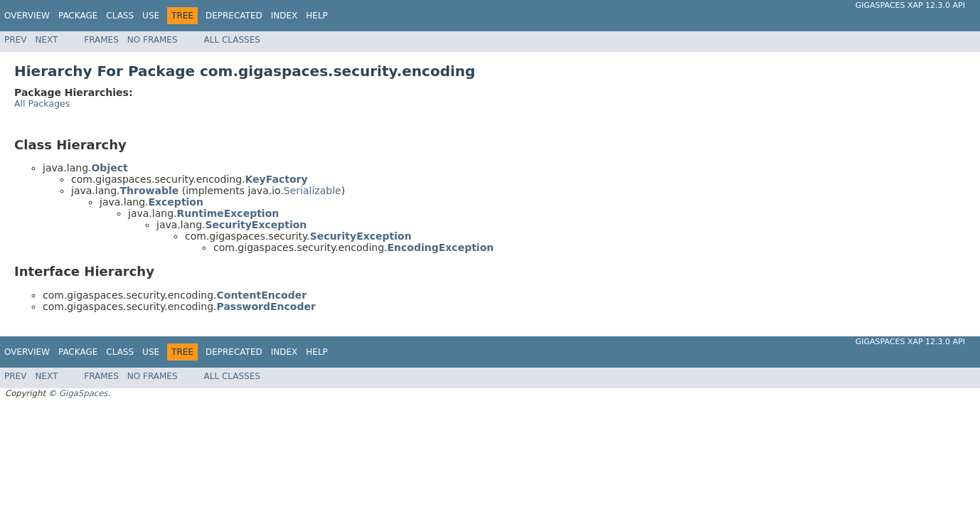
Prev (15, 40)
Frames (101, 40)
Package (78, 16)
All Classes (232, 40)
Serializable (313, 191)
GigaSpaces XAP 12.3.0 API (910, 5)
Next (46, 40)
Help (317, 16)
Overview (27, 16)
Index (284, 16)
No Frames (153, 40)
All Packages (42, 103)
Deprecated (234, 16)
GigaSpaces (83, 393)
